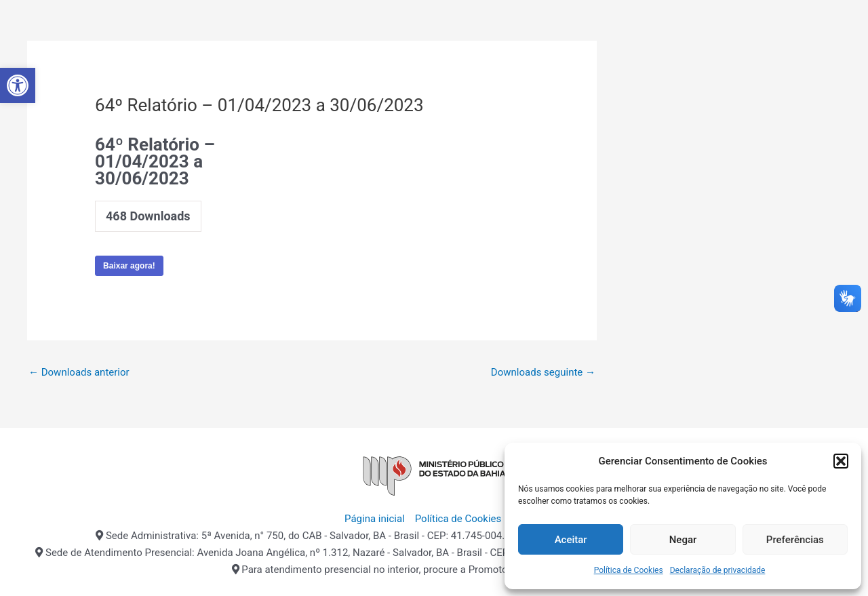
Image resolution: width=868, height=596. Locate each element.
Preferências (795, 540)
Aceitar (571, 540)
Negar (683, 540)
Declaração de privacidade (718, 570)
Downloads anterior (79, 372)
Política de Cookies (629, 570)
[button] (18, 85)
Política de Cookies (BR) (469, 519)
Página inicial (375, 519)
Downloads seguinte (543, 372)
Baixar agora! (129, 266)
